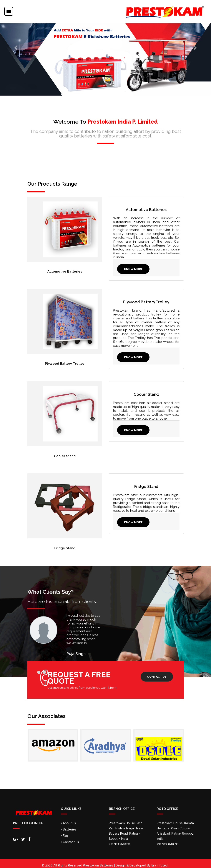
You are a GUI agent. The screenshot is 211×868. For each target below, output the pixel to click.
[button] (16, 48)
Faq (64, 832)
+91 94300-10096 (168, 840)
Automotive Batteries (65, 271)
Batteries (69, 825)
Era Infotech (160, 861)
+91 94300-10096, (120, 840)
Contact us (157, 673)
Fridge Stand (65, 545)
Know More (134, 269)
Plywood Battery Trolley (65, 363)
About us (68, 819)
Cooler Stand (65, 454)
